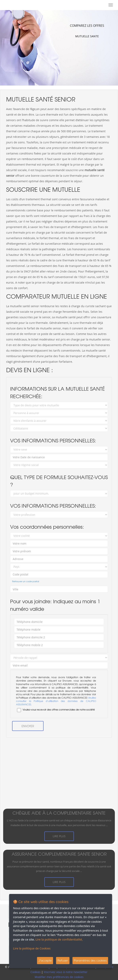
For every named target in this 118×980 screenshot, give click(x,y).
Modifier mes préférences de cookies (59, 977)
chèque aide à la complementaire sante (59, 813)
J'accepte (45, 960)
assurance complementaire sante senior (59, 854)
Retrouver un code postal (26, 581)
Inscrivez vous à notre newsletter (66, 972)
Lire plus (59, 836)
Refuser (63, 960)
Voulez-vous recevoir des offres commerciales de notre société (55, 710)
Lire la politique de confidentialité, (59, 939)
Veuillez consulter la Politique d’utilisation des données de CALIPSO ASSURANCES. (56, 701)
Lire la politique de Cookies (32, 948)
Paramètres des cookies (90, 960)
